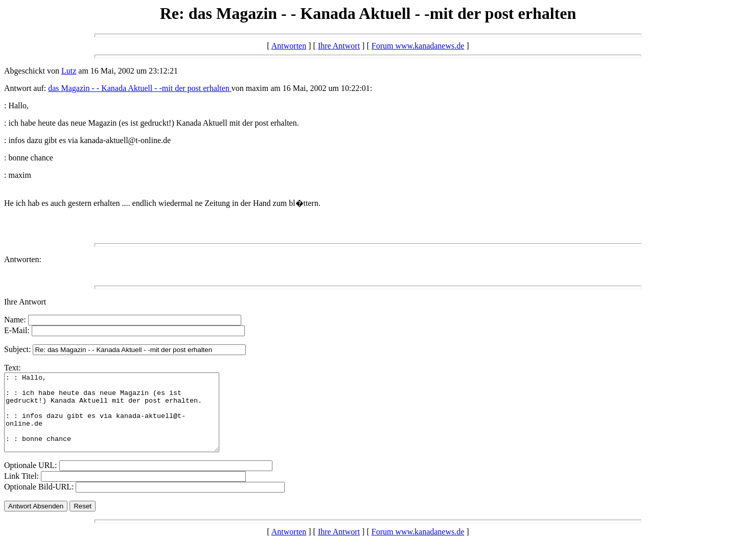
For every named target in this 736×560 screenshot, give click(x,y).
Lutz (69, 71)
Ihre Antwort (339, 46)
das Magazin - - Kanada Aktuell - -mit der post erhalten (140, 88)
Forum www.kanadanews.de (418, 46)
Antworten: (23, 259)
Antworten (289, 46)
